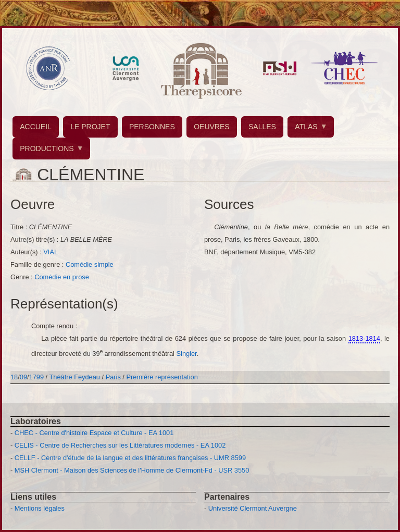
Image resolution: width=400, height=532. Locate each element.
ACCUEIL (36, 127)
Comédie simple (90, 264)
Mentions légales (40, 508)
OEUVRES (211, 127)
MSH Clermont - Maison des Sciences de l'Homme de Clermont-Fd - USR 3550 (132, 470)
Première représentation (162, 377)
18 (14, 377)
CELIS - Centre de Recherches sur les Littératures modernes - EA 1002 (120, 445)
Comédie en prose (62, 277)
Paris (113, 377)
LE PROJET (90, 127)
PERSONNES (152, 127)
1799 (36, 377)
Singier (187, 354)
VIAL (51, 252)
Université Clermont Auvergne (253, 508)
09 (23, 377)
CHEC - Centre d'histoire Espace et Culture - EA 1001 (94, 433)
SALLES (262, 127)
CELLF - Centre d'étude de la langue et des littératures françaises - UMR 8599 (130, 458)
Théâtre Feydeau (75, 377)
